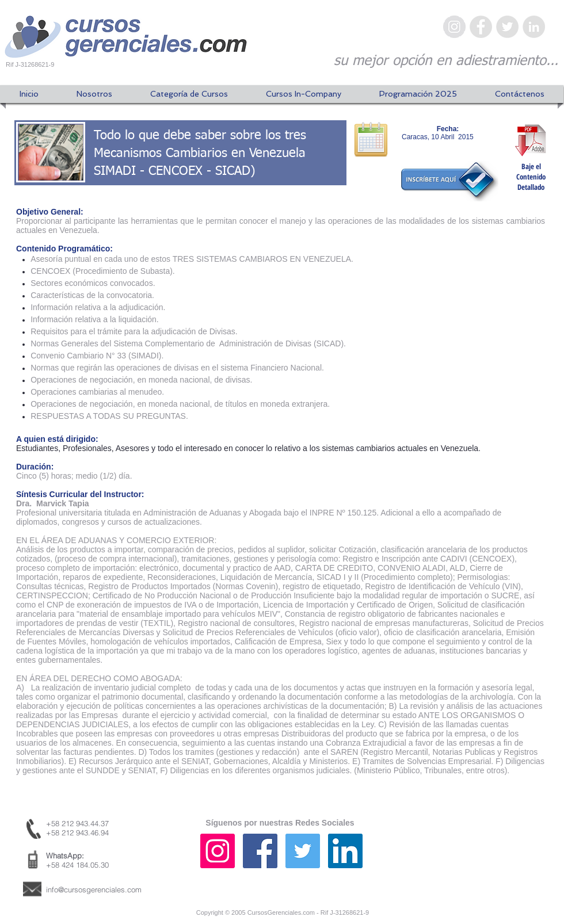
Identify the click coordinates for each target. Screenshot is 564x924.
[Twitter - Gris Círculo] (507, 27)
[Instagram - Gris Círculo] (454, 27)
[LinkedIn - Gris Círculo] (534, 27)
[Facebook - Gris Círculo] (481, 27)
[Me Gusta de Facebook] (486, 862)
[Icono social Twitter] (303, 851)
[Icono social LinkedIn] (345, 851)
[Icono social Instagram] (218, 851)
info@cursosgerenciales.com (94, 889)
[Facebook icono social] (260, 851)
